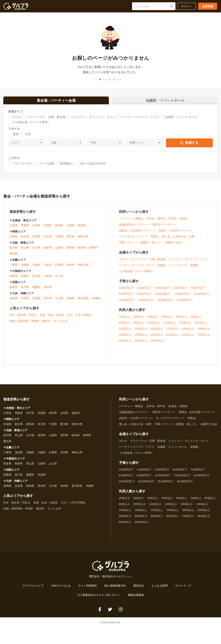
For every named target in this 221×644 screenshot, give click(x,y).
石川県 (36, 251)
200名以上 (125, 337)
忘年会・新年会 (156, 221)
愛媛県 (36, 290)
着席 (16, 137)
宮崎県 (70, 301)
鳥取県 (14, 279)
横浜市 (46, 324)
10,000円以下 (163, 297)
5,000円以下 (162, 291)
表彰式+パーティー (164, 227)
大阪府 (48, 268)
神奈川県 (83, 239)
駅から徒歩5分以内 (93, 166)
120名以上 (185, 325)
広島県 (48, 279)
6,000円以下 (180, 291)
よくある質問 (160, 589)
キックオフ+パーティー (133, 239)
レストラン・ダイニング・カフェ (93, 120)
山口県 (59, 279)
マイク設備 (47, 166)
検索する (189, 146)
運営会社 (139, 589)
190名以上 (204, 331)
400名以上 (157, 337)
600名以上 (188, 337)
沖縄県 (96, 301)
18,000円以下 (127, 303)
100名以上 (154, 325)
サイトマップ (183, 589)
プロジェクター (23, 166)
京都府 (36, 268)
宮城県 (48, 228)
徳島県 (14, 290)
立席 (28, 137)
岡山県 (36, 279)
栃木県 (25, 239)
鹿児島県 (83, 301)
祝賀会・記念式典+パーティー (137, 233)
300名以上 (141, 337)
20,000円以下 (146, 303)
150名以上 (141, 331)
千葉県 (59, 239)
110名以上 (169, 325)
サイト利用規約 (87, 589)
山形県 (70, 228)
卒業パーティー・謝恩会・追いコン (141, 245)
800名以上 (125, 343)
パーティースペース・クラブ (140, 120)
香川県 (25, 290)
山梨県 (59, 251)
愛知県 (14, 257)
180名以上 (188, 331)
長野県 (70, 251)
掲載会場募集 (136, 598)
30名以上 (139, 319)
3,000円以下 (126, 291)
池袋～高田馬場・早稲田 (24, 324)
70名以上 (196, 319)
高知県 (48, 290)
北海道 (14, 228)
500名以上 (172, 337)
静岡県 (93, 251)
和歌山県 (83, 268)
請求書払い (67, 166)
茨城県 (14, 239)
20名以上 (124, 319)
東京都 (70, 239)
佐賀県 (25, 301)
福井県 (48, 251)
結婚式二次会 (173, 245)
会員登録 (208, 6)
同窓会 (155, 239)
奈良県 (70, 268)
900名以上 (141, 343)
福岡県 (14, 301)
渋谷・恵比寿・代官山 (23, 318)
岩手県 (36, 228)
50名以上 (167, 319)
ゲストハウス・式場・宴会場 (47, 120)
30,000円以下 (185, 303)
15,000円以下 (202, 297)
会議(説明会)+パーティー (134, 227)
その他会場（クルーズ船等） (32, 125)
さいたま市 (61, 324)
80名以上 (124, 325)
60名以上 (182, 319)
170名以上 (172, 331)
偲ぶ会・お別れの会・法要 (178, 239)
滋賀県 (25, 268)
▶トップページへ (110, 79)
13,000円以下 (182, 297)
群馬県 (36, 239)
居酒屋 (194, 268)
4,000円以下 (144, 291)
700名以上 (204, 337)
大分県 (59, 301)
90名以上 (139, 325)
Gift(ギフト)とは (61, 589)
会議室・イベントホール (181, 120)
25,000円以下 (166, 303)
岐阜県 (82, 251)
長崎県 (36, 301)
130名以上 (201, 325)
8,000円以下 (126, 297)
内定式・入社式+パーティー (176, 233)
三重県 (14, 268)
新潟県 (14, 251)
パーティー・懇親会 (131, 221)
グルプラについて (33, 589)
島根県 (25, 279)
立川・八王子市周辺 (79, 318)
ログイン (186, 6)
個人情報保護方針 (115, 589)
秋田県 (59, 228)
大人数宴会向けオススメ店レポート (99, 598)
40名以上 (153, 319)
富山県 (25, 251)
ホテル (17, 120)
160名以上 (157, 331)
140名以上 (125, 331)
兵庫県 (59, 268)
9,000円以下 (144, 297)
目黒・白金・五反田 (52, 318)
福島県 (82, 228)
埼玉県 (48, 239)
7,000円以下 (198, 291)
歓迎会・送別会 (178, 221)
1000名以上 (157, 343)
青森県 (25, 228)
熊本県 (48, 301)
